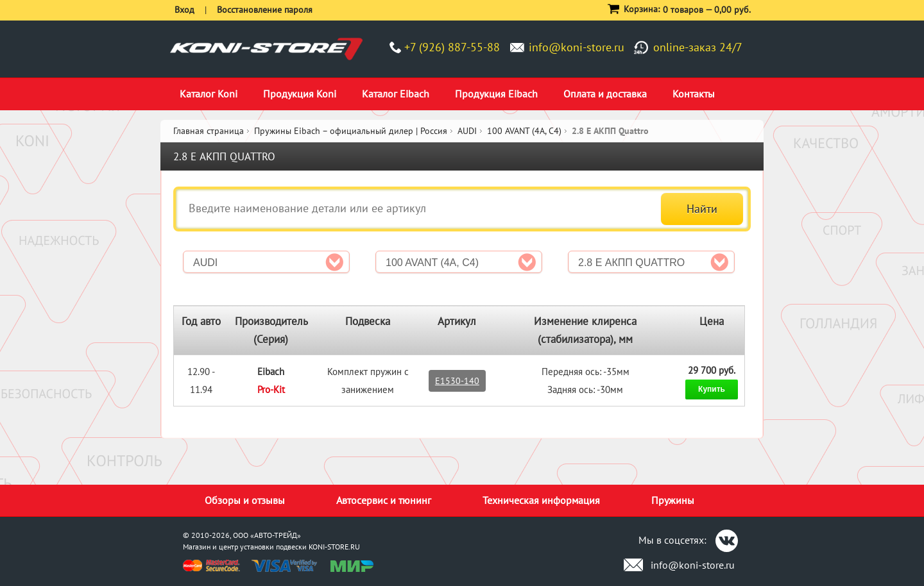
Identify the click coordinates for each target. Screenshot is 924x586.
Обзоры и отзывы (245, 500)
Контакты (694, 94)
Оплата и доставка (605, 94)
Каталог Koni (209, 94)
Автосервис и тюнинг (384, 500)
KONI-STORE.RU (334, 547)
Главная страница (209, 131)
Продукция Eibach (496, 94)
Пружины (673, 500)
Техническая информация (541, 500)
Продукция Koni (300, 94)
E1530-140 (457, 381)
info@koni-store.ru (577, 47)
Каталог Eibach (396, 94)
